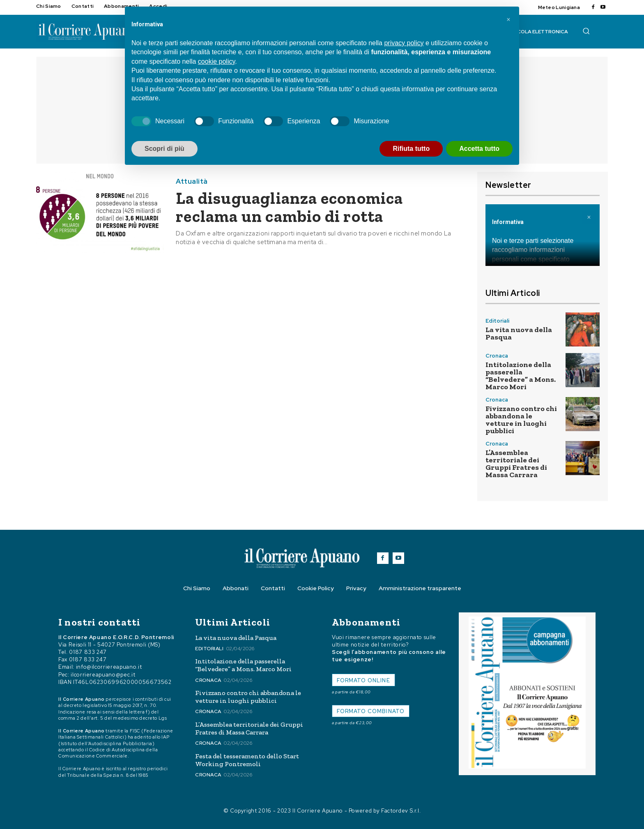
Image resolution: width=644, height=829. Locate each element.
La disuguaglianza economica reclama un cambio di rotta (289, 207)
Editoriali (497, 321)
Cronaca (497, 356)
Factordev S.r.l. (401, 811)
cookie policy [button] (216, 61)
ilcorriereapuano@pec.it (103, 675)
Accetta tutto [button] (479, 149)
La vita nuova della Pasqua (519, 333)
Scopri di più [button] (164, 149)
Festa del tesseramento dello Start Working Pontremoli (247, 760)
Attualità (192, 181)
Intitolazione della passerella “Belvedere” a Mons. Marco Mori (521, 376)
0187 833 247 (88, 652)
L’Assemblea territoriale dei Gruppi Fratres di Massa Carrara (516, 464)
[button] (586, 31)
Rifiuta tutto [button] (411, 149)
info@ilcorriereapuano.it (109, 667)
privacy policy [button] (404, 43)
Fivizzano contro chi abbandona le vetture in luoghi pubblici (521, 420)
